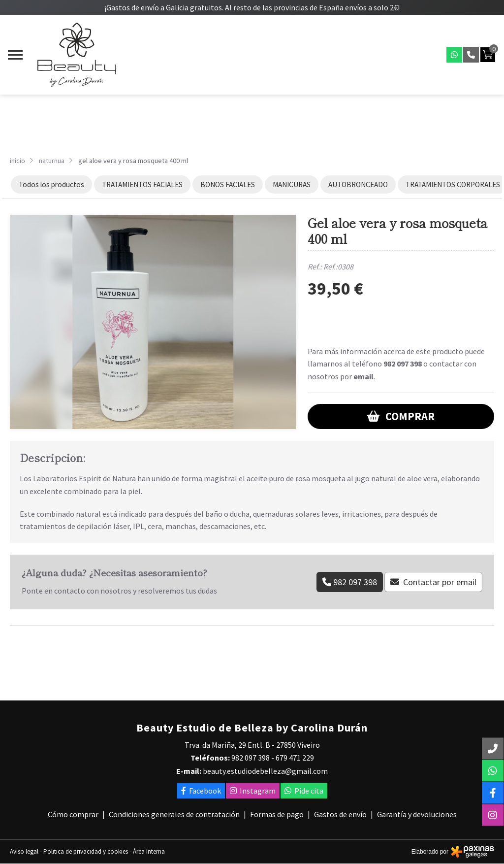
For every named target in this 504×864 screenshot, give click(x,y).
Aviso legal (24, 851)
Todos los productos (51, 184)
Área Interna (149, 851)
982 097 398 (403, 364)
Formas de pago (277, 814)
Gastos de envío (340, 814)
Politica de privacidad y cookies (86, 851)
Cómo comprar (73, 814)
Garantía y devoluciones (417, 814)
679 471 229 (295, 758)
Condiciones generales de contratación (174, 814)
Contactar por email (440, 582)
